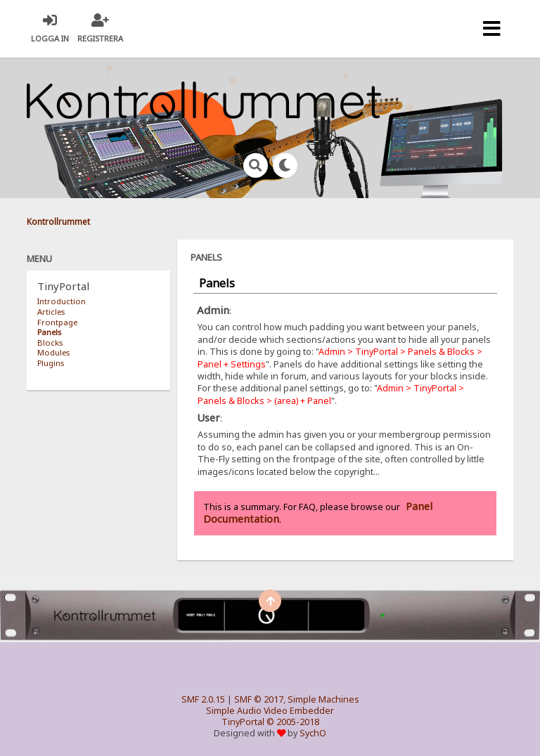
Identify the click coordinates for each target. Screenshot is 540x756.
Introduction (62, 301)
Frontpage (57, 322)
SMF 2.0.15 (203, 699)
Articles (51, 312)
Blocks (50, 343)
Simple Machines (323, 699)
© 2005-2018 (293, 722)
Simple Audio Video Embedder (270, 711)
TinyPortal (243, 722)
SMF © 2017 (259, 699)
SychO (313, 733)
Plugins (51, 363)
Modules (53, 352)
